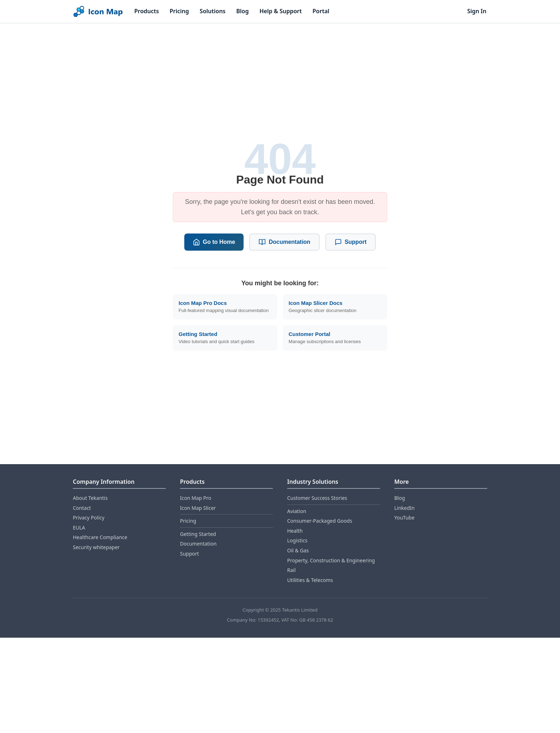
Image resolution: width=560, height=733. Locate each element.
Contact (82, 508)
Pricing (179, 11)
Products (147, 11)
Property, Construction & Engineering (331, 560)
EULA (79, 528)
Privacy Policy (89, 518)
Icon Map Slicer (198, 508)
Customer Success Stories (317, 498)
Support (351, 242)
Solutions (212, 11)
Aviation (297, 511)
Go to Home (214, 242)
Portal (321, 11)
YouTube (404, 518)
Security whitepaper (96, 547)
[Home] (98, 12)
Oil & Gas (298, 550)
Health (295, 531)
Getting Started (198, 534)
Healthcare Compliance (100, 537)
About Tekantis (90, 498)
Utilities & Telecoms (310, 580)
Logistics (297, 540)
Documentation (284, 242)
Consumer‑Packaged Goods (320, 521)
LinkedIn (404, 508)
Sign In (477, 11)
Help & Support (281, 11)
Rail (291, 570)
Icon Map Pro (196, 498)
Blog (243, 11)
